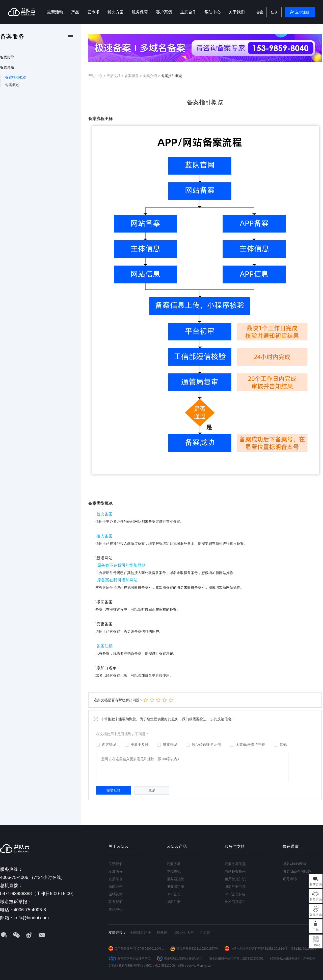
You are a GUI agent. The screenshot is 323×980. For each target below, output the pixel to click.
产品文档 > (116, 76)
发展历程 (116, 871)
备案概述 (12, 85)
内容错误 (106, 745)
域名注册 (174, 902)
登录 (274, 12)
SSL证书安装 (235, 894)
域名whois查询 (294, 864)
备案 (260, 12)
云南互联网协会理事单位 (134, 959)
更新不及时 (137, 745)
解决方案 (116, 12)
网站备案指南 (235, 871)
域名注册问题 (235, 887)
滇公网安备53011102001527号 (197, 949)
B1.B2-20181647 (276, 949)
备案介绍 (7, 67)
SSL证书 (173, 894)
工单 (316, 930)
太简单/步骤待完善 (247, 745)
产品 (75, 12)
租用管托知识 (235, 879)
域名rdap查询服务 (297, 871)
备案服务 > (134, 76)
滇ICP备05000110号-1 (149, 949)
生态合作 (188, 12)
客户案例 (164, 12)
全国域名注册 (140, 933)
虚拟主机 (174, 871)
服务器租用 (175, 887)
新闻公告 (116, 887)
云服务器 (174, 864)
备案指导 (7, 57)
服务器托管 (175, 879)
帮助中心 (212, 12)
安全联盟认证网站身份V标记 (183, 959)
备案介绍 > (152, 76)
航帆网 (162, 933)
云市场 (93, 12)
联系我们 (116, 902)
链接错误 (167, 745)
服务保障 (140, 12)
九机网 (205, 933)
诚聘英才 (116, 894)
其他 (280, 745)
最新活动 (55, 12)
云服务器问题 (235, 864)
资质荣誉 (116, 879)
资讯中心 (116, 909)
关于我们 (237, 12)
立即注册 (302, 12)
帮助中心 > (97, 76)
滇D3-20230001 (253, 959)
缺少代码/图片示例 (204, 745)
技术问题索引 (235, 902)
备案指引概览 (16, 77)
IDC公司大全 (184, 933)
